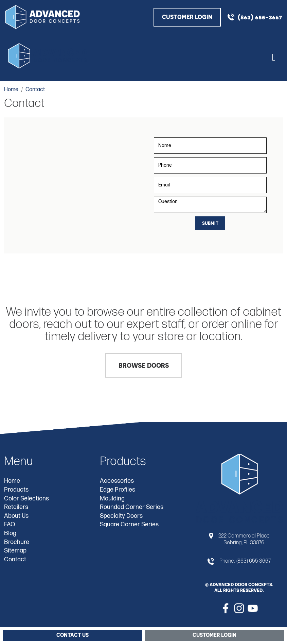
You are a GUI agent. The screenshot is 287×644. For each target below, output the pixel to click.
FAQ (10, 524)
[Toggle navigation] (274, 56)
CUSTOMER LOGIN (187, 17)
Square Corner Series (129, 524)
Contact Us (73, 635)
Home (12, 481)
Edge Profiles (118, 490)
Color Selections (26, 499)
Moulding (112, 499)
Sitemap (15, 551)
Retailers (16, 507)
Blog (10, 533)
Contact (15, 559)
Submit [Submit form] (210, 223)
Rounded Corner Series (132, 507)
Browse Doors (144, 365)
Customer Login (214, 635)
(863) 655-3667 (260, 17)
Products (16, 490)
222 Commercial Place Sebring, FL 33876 (244, 539)
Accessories (117, 481)
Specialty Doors (121, 516)
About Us (16, 516)
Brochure (17, 542)
